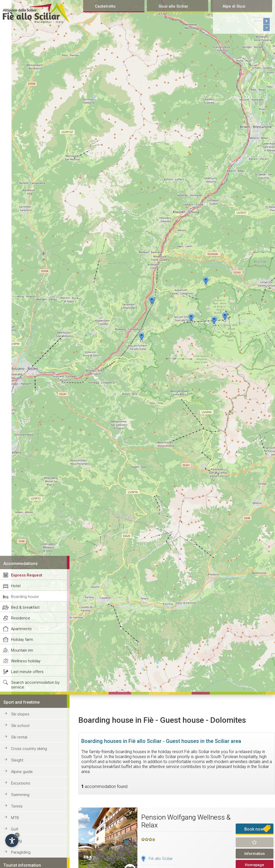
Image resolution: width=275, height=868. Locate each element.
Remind (255, 842)
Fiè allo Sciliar (161, 859)
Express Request (27, 575)
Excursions (21, 783)
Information (255, 854)
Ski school (20, 726)
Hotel (16, 586)
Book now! (254, 829)
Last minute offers (27, 672)
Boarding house (25, 597)
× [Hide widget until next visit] (17, 835)
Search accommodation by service (35, 685)
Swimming (20, 795)
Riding (16, 841)
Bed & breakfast (25, 607)
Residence (21, 618)
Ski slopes (20, 714)
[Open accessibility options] (12, 841)
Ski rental (19, 737)
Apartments (21, 629)
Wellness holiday (26, 661)
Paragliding (21, 852)
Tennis (17, 806)
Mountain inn (22, 650)
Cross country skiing (29, 749)
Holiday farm (22, 640)
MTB (15, 818)
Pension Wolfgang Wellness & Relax (186, 821)
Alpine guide (22, 772)
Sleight (17, 760)
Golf (15, 829)
